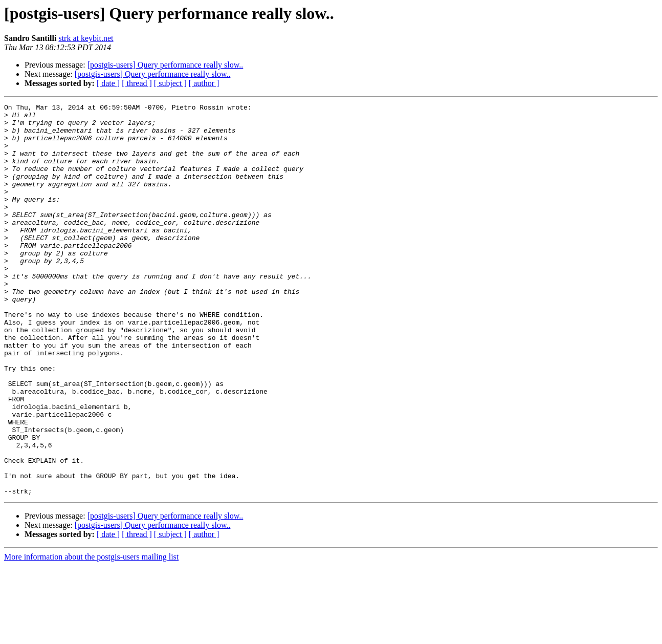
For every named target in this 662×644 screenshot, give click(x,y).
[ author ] (204, 83)
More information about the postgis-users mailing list (91, 635)
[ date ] (108, 83)
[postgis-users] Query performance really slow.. (165, 65)
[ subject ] (170, 83)
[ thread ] (137, 83)
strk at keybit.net (86, 38)
